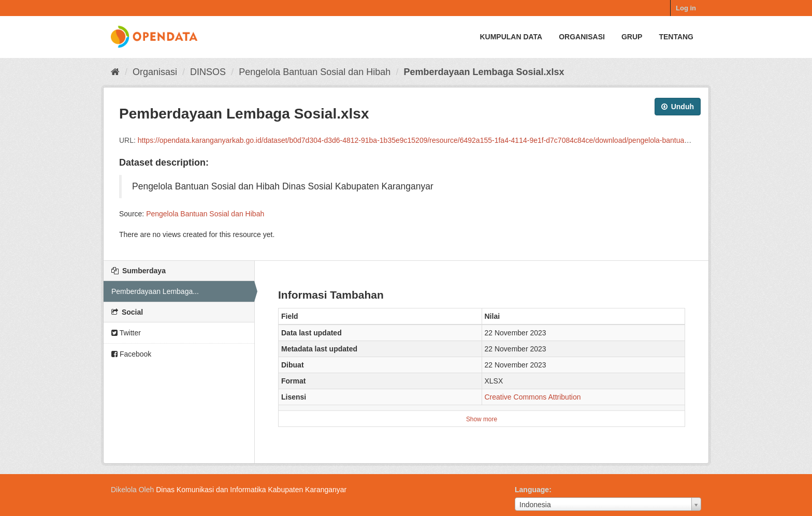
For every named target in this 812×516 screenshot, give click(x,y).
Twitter (126, 333)
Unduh (678, 107)
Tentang (676, 37)
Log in (686, 8)
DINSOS (208, 72)
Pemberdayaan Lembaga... (155, 291)
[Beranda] (115, 72)
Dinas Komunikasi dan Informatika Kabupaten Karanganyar (251, 490)
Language (532, 490)
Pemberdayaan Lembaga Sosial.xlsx (484, 72)
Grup (632, 37)
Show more (482, 419)
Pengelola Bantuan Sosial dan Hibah (315, 72)
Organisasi (582, 37)
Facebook (131, 354)
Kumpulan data (511, 37)
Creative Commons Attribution (533, 397)
